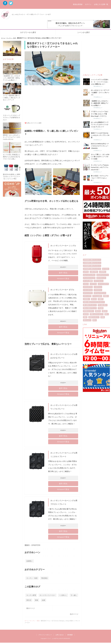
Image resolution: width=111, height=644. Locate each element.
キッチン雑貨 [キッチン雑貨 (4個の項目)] (88, 281)
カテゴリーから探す (28, 32)
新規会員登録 (78, 4)
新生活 (29, 600)
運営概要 (70, 635)
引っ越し (74, 595)
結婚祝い (30, 561)
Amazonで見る (63, 278)
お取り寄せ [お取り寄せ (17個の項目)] (94, 272)
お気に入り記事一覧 (101, 4)
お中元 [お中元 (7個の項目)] (86, 272)
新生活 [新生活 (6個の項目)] (98, 311)
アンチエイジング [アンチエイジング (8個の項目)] (89, 278)
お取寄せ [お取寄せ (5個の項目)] (103, 272)
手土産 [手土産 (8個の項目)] (101, 308)
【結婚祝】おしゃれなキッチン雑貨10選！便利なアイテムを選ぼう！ (100, 103)
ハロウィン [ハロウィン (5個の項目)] (98, 287)
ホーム (3, 38)
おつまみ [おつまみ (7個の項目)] (106, 269)
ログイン (88, 4)
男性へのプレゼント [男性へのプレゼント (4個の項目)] (97, 314)
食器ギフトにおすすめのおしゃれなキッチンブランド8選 (100, 135)
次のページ (74, 614)
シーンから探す (84, 32)
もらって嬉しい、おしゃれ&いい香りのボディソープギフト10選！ (100, 157)
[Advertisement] (52, 103)
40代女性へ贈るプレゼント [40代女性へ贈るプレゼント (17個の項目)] (92, 263)
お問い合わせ (60, 635)
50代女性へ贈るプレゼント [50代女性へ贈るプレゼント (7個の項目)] (92, 266)
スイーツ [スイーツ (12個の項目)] (93, 284)
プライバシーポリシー (45, 635)
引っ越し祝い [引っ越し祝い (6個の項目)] (103, 305)
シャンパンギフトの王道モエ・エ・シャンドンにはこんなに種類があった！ (100, 82)
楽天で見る (63, 273)
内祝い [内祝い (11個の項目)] (106, 296)
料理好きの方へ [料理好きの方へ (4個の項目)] (89, 311)
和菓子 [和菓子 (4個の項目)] (101, 299)
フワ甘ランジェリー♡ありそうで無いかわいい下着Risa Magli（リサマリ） (100, 114)
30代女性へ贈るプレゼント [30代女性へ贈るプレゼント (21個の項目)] (92, 260)
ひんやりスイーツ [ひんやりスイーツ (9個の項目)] (103, 275)
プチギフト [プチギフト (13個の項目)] (98, 290)
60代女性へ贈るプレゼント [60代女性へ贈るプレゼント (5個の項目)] (92, 269)
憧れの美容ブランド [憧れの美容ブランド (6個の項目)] (90, 308)
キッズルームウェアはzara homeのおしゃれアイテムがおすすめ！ (100, 167)
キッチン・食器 (11, 38)
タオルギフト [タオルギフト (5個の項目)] (88, 287)
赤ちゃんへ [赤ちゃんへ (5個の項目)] (87, 320)
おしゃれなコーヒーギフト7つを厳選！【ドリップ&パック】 (100, 92)
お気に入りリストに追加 (34, 123)
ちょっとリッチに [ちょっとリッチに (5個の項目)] (89, 275)
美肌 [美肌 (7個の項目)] (103, 317)
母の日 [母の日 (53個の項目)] (105, 311)
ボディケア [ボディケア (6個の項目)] (87, 296)
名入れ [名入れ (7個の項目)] (94, 299)
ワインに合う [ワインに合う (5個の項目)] (97, 296)
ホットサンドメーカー (48, 595)
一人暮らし (63, 595)
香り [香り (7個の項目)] (95, 320)
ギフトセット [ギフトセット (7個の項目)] (99, 281)
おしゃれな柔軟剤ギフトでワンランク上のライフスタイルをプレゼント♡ (100, 125)
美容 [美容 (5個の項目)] (85, 317)
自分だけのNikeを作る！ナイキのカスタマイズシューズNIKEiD (100, 146)
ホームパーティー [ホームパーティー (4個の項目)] (100, 293)
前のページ (31, 608)
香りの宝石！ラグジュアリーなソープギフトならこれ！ (100, 178)
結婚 (43, 600)
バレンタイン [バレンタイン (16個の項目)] (88, 290)
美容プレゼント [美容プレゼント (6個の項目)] (94, 317)
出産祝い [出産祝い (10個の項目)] (87, 299)
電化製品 (44, 578)
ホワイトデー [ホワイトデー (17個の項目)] (88, 293)
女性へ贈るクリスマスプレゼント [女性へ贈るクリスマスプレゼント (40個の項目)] (94, 302)
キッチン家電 (31, 595)
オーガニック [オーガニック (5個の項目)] (101, 278)
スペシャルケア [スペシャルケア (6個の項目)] (103, 284)
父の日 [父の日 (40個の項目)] (86, 314)
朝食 (37, 600)
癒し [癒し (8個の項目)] (107, 314)
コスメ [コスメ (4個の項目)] (86, 284)
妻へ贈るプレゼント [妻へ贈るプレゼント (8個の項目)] (90, 305)
